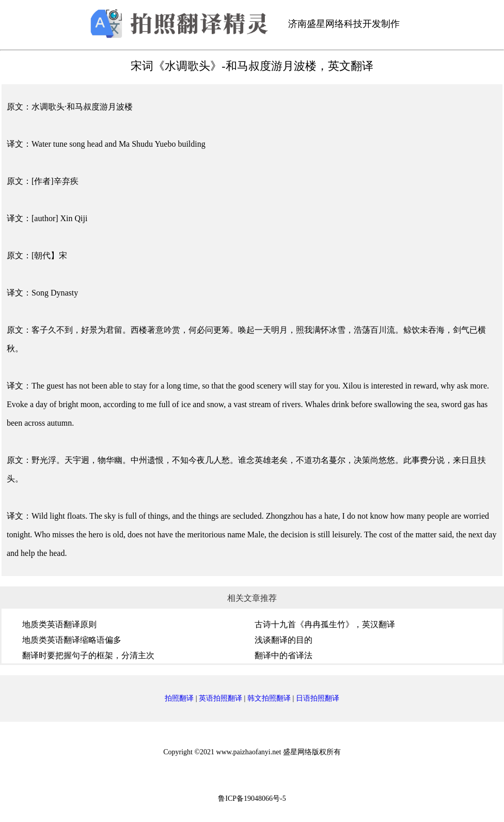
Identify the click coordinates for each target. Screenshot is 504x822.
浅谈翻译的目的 (283, 640)
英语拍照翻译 (220, 698)
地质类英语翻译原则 (59, 624)
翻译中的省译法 (283, 655)
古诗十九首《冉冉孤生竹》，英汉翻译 (325, 624)
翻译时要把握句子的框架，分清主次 (88, 655)
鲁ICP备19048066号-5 (252, 798)
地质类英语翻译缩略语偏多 (72, 640)
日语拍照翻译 (318, 698)
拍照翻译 (179, 698)
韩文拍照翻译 (269, 698)
